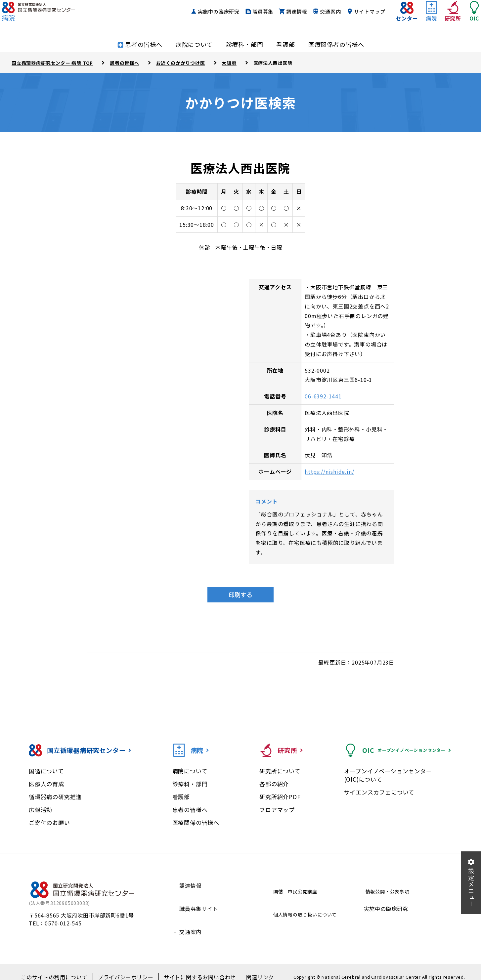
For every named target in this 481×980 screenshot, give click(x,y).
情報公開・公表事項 (389, 885)
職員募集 (250, 18)
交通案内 (317, 18)
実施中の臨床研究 (205, 18)
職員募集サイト (199, 901)
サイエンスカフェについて (379, 792)
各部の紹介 (274, 784)
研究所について (280, 771)
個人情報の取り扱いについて (308, 901)
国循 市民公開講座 (297, 885)
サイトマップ (356, 18)
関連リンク (248, 967)
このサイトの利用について (64, 967)
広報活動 (41, 810)
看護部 (181, 797)
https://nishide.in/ (329, 471)
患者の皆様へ (190, 810)
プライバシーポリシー (128, 967)
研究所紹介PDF (280, 797)
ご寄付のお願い (49, 822)
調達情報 (283, 18)
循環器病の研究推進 (55, 797)
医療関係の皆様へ (196, 822)
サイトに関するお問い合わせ (194, 967)
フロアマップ (277, 810)
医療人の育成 (46, 784)
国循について (46, 771)
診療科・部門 (190, 784)
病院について (190, 771)
